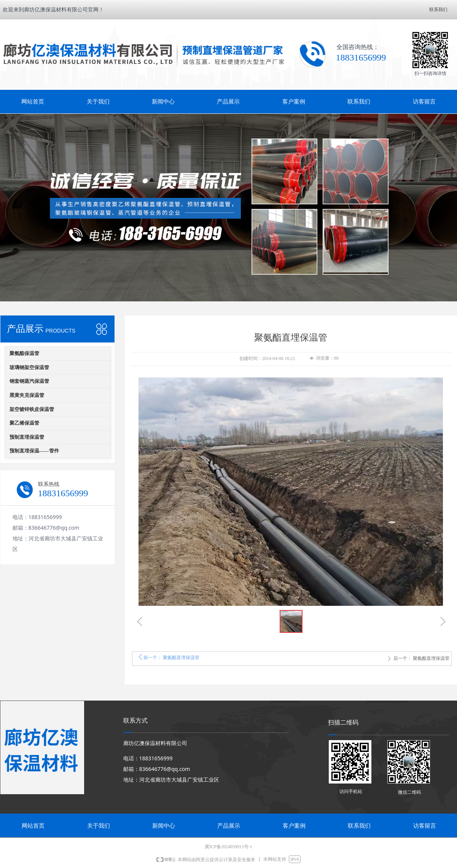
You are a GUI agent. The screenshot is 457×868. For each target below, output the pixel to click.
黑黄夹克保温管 (27, 395)
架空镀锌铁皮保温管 (32, 409)
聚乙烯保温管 (24, 423)
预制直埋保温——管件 (34, 451)
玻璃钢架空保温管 (29, 367)
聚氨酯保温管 (24, 353)
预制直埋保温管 (27, 437)
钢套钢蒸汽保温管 (29, 381)
